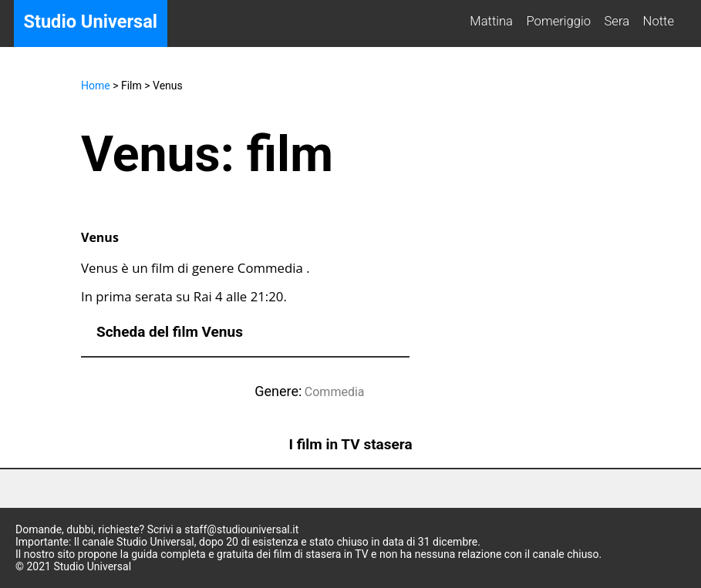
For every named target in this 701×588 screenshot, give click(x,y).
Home (96, 86)
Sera (617, 21)
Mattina (491, 21)
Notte (659, 21)
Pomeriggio (558, 21)
